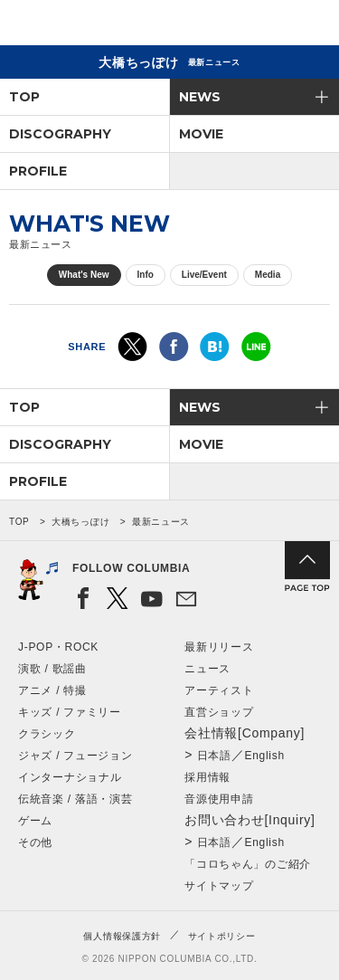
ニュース (207, 669)
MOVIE (201, 134)
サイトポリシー (222, 936)
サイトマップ (219, 886)
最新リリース (219, 647)
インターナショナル (70, 777)
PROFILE (38, 171)
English (265, 756)
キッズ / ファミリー (70, 712)
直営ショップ (219, 712)
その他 (35, 842)
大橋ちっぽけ (80, 522)
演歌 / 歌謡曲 (52, 669)
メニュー (310, 26)
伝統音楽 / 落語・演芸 (75, 799)
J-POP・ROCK (58, 647)
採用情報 (207, 777)
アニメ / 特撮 (52, 690)
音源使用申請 (219, 799)
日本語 (214, 756)
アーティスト (219, 690)
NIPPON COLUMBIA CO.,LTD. (99, 24)
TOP (24, 97)
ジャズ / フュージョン (75, 756)
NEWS (200, 97)
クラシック (47, 734)
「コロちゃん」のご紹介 (248, 864)
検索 (263, 26)
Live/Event (204, 275)
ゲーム (35, 821)
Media (268, 275)
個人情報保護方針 (122, 936)
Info (146, 275)
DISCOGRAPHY (60, 134)
